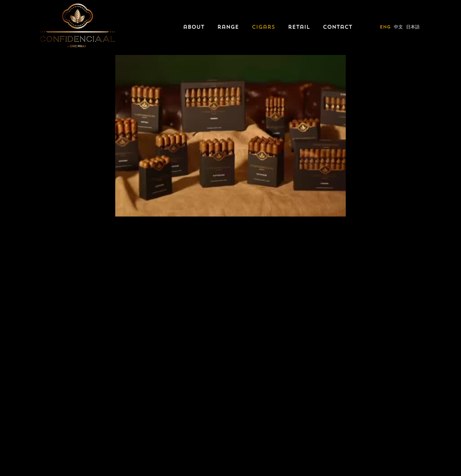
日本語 (413, 27)
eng (385, 27)
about (194, 27)
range (228, 27)
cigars (263, 27)
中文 (398, 27)
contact (338, 27)
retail (299, 27)
